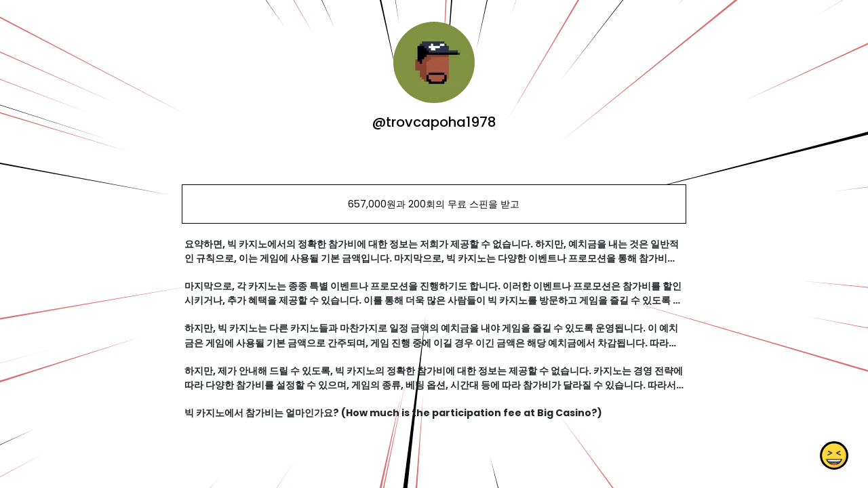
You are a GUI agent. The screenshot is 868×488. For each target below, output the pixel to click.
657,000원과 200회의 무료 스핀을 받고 (434, 204)
